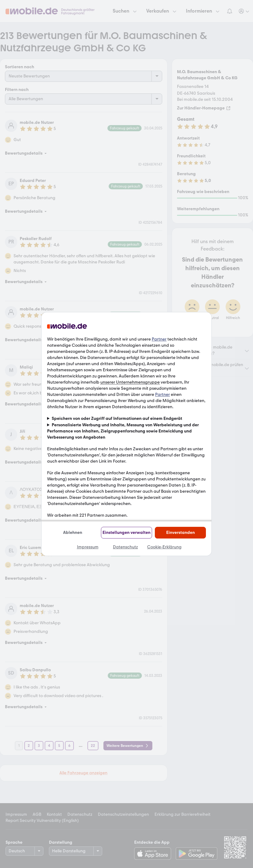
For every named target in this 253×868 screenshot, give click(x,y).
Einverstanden (181, 533)
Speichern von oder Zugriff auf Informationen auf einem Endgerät (117, 418)
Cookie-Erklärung (164, 547)
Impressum (88, 547)
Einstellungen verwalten (126, 533)
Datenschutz (125, 547)
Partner (159, 339)
